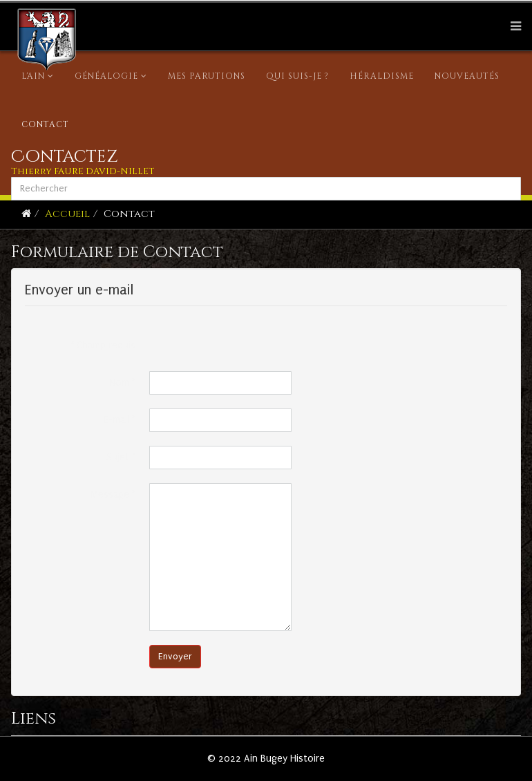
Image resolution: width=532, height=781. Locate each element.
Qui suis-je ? (297, 76)
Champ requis (103, 345)
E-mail (120, 420)
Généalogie (106, 76)
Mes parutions (207, 76)
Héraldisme (382, 76)
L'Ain (33, 76)
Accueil (67, 214)
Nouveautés (467, 76)
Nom (122, 383)
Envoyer (175, 656)
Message (113, 495)
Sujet (121, 457)
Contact (45, 124)
